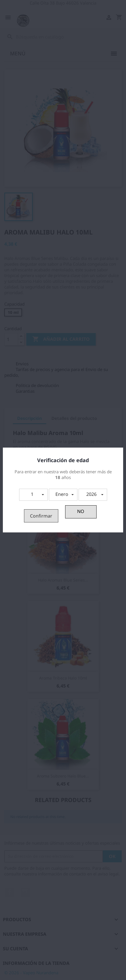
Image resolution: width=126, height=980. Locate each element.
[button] (33, 495)
